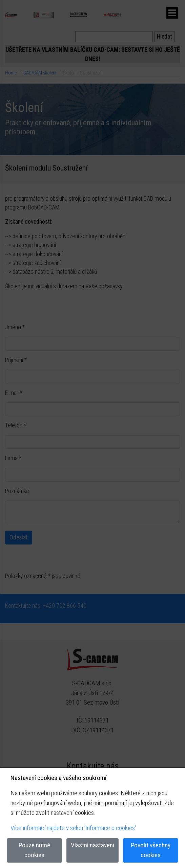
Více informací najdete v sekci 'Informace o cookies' (73, 828)
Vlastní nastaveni (92, 845)
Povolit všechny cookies (151, 850)
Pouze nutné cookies (34, 850)
